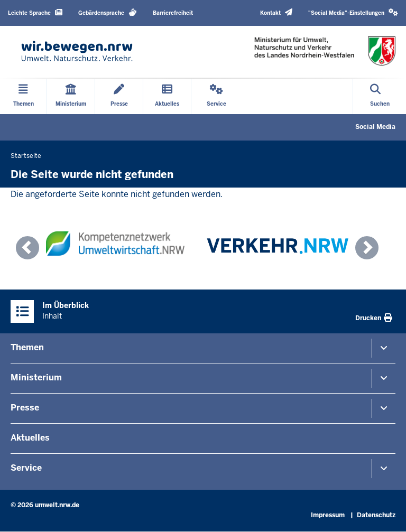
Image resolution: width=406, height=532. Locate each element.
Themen (27, 347)
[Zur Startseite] (77, 51)
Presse (25, 408)
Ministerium (36, 377)
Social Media (375, 127)
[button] (353, 13)
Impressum (328, 515)
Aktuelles (30, 438)
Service (26, 468)
